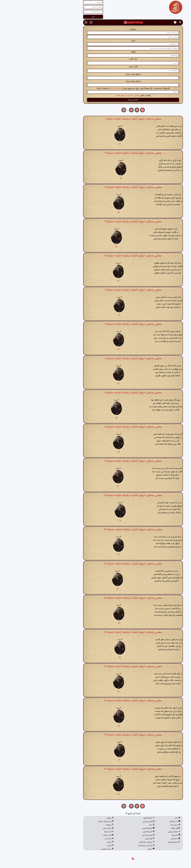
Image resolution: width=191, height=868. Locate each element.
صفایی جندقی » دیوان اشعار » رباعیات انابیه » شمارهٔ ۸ (95, 358)
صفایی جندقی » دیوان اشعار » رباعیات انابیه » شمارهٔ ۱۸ (95, 701)
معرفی (73, 818)
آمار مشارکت (70, 835)
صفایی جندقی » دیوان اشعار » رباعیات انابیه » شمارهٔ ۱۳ (96, 530)
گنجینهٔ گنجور (111, 832)
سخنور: (96, 29)
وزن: (95, 41)
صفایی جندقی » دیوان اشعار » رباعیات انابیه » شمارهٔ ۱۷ (95, 666)
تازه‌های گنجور (137, 842)
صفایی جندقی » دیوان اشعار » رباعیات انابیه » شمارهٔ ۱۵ (95, 598)
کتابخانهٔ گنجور (111, 828)
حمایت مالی (71, 828)
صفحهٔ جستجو (78, 88)
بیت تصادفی (137, 821)
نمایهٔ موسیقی (137, 832)
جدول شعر (138, 825)
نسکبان (113, 849)
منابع (73, 842)
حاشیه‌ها (138, 835)
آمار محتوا (71, 832)
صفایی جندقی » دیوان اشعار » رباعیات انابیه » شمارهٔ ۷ (95, 324)
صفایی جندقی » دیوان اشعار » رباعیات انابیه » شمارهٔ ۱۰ (95, 427)
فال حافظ (138, 828)
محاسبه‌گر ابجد (111, 835)
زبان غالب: (95, 59)
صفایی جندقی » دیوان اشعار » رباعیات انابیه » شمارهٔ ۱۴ (96, 564)
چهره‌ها (72, 825)
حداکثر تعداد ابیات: (95, 81)
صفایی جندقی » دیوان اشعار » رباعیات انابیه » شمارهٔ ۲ (95, 153)
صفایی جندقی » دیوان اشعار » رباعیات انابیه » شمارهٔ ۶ (95, 290)
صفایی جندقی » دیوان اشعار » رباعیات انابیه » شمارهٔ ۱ (95, 119)
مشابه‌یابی (138, 839)
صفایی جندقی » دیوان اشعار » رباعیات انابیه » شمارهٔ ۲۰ (95, 769)
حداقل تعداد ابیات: (96, 74)
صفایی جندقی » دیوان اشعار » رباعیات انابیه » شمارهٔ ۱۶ (95, 632)
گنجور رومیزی (111, 821)
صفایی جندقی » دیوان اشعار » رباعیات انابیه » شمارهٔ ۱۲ (95, 495)
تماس (73, 846)
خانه (140, 818)
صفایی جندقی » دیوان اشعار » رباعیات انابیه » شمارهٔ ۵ (95, 256)
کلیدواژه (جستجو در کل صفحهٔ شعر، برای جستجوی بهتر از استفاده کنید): (95, 88)
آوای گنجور (112, 839)
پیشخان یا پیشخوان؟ (109, 846)
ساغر (114, 825)
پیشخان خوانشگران (109, 842)
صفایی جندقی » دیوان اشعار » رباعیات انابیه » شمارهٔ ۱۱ (95, 461)
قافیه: (95, 52)
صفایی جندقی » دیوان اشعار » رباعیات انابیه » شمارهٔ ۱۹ (95, 735)
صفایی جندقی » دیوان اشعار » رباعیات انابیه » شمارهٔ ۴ (96, 222)
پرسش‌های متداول (68, 821)
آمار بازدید (71, 839)
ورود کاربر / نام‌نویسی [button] (96, 22)
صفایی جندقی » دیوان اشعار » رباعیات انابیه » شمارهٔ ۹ (95, 393)
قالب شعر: (95, 67)
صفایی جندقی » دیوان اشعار (90, 95)
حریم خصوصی (70, 849)
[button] (143, 22)
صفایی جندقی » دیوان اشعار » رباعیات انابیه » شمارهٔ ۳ (96, 187)
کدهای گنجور (111, 818)
